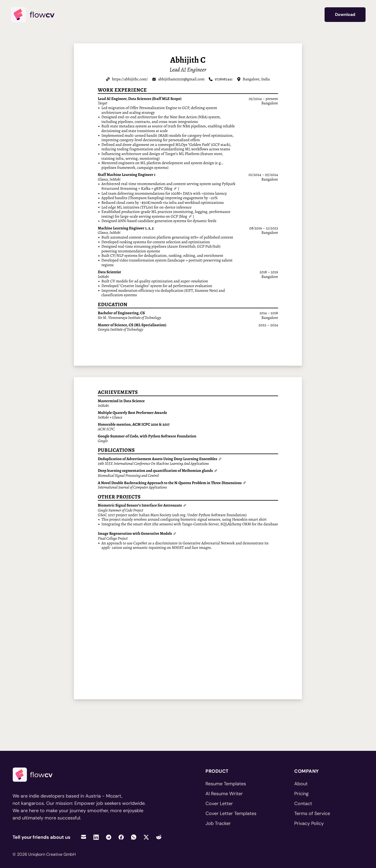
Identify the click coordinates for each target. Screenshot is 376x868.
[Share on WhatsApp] (134, 837)
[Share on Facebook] (121, 837)
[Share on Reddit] (159, 837)
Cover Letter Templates (231, 813)
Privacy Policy (309, 823)
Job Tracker (218, 823)
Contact (303, 804)
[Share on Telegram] (109, 837)
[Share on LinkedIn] (96, 837)
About (301, 784)
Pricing (301, 794)
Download (345, 14)
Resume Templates (226, 784)
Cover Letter (219, 804)
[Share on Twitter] (146, 837)
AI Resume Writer (224, 794)
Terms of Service (312, 813)
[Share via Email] (84, 837)
